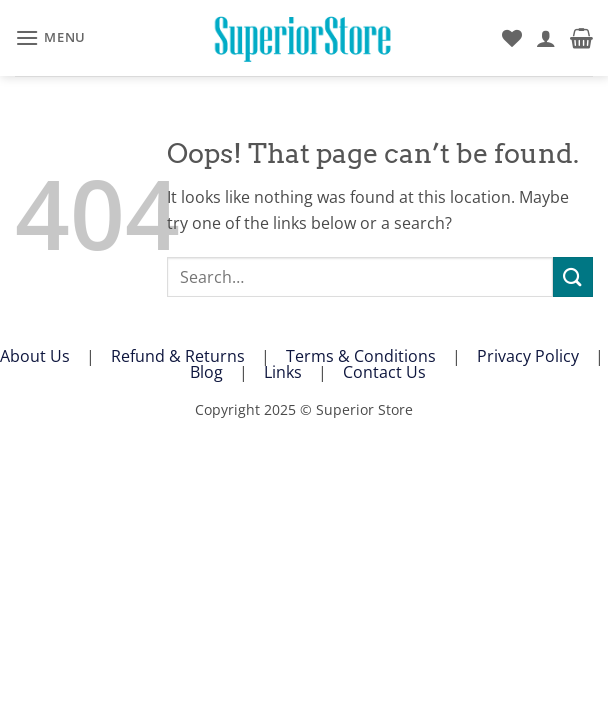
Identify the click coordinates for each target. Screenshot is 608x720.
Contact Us (384, 372)
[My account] (546, 38)
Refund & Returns (178, 356)
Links (283, 372)
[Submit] (573, 276)
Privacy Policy (528, 356)
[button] (50, 37)
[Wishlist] (512, 38)
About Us (35, 356)
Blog (206, 372)
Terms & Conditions (361, 356)
